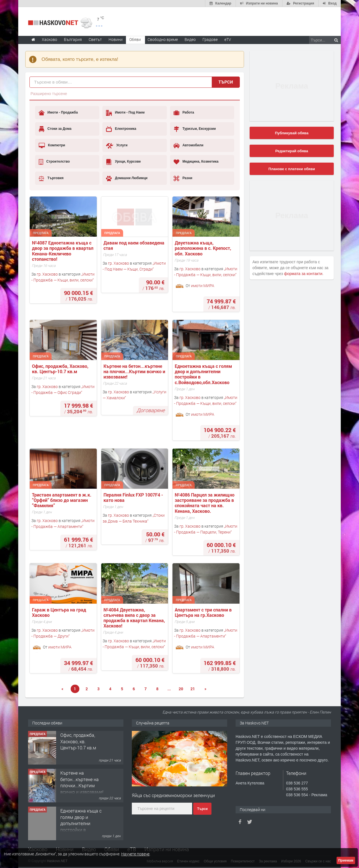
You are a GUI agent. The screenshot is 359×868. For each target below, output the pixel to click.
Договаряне (151, 410)
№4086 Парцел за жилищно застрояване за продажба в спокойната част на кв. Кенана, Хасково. (205, 503)
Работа (184, 113)
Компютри (52, 146)
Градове (210, 39)
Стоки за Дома (55, 129)
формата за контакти (303, 274)
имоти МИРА (203, 285)
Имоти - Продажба (58, 113)
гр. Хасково (47, 274)
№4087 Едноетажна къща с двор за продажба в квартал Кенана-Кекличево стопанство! (63, 251)
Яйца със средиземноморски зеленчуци (173, 795)
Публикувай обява (292, 133)
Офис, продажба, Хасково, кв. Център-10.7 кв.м (61, 369)
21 (193, 689)
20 (181, 689)
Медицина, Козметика (196, 162)
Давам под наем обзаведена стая (134, 245)
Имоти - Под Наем (125, 113)
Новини (116, 39)
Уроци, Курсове (123, 162)
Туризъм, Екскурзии (195, 129)
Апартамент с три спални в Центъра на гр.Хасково (204, 612)
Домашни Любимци (127, 178)
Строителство (54, 162)
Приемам (346, 860)
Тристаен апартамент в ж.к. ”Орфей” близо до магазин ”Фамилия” (62, 500)
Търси (226, 82)
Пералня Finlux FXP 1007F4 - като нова (134, 497)
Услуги (117, 146)
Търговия (51, 178)
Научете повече (135, 854)
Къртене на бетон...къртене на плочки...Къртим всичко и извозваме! (135, 371)
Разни (183, 178)
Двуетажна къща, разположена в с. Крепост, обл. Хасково (203, 248)
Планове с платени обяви (292, 169)
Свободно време (163, 39)
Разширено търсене (49, 94)
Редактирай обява (292, 151)
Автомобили (188, 146)
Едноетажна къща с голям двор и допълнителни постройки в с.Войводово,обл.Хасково (204, 374)
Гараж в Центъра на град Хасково (60, 612)
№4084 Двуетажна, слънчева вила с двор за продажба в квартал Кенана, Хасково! (135, 618)
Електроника (121, 129)
